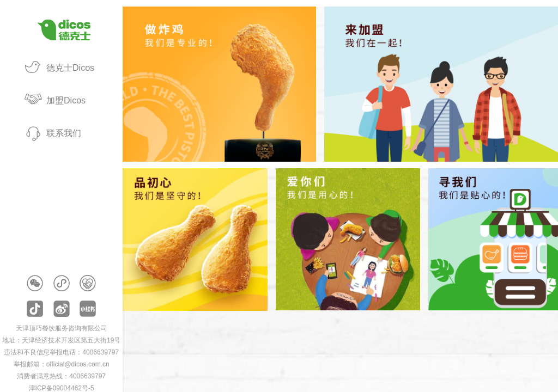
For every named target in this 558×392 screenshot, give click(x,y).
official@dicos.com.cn (78, 364)
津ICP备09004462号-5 (62, 388)
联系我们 (64, 133)
